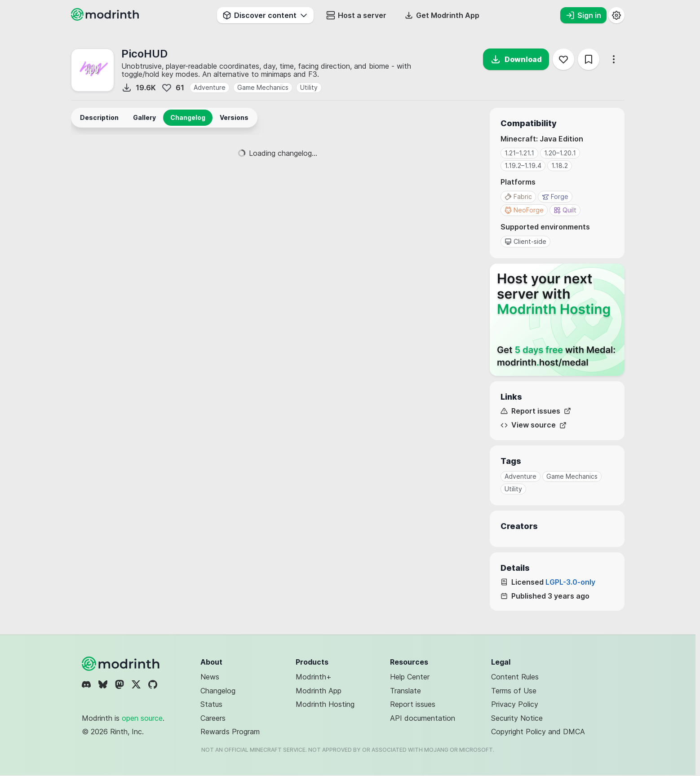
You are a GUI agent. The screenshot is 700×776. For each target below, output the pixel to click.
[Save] (589, 59)
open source (142, 718)
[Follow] (563, 59)
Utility (309, 87)
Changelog (218, 691)
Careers (213, 718)
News (210, 677)
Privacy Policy (515, 704)
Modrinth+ (314, 677)
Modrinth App (319, 691)
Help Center (410, 677)
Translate (405, 691)
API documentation (423, 718)
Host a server (356, 15)
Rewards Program (230, 732)
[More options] (614, 59)
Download (516, 59)
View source (534, 425)
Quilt (565, 210)
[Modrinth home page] (106, 18)
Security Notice (517, 718)
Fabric (518, 196)
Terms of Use (514, 691)
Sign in (583, 15)
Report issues (536, 411)
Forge (555, 196)
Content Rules (515, 677)
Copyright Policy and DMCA (538, 732)
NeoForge (524, 210)
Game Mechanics (263, 87)
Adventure (210, 87)
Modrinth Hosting (325, 704)
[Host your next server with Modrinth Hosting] (557, 320)
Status (211, 704)
